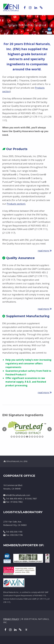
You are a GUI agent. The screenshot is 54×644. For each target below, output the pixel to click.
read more (44, 251)
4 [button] (19, 437)
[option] (27, 428)
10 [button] (35, 437)
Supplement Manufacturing (26, 316)
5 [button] (22, 437)
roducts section (16, 204)
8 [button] (30, 437)
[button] (4, 429)
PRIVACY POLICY (11, 619)
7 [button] (27, 437)
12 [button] (40, 437)
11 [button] (37, 437)
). (25, 204)
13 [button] (42, 437)
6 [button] (24, 437)
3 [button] (17, 437)
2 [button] (14, 437)
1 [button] (12, 437)
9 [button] (32, 437)
